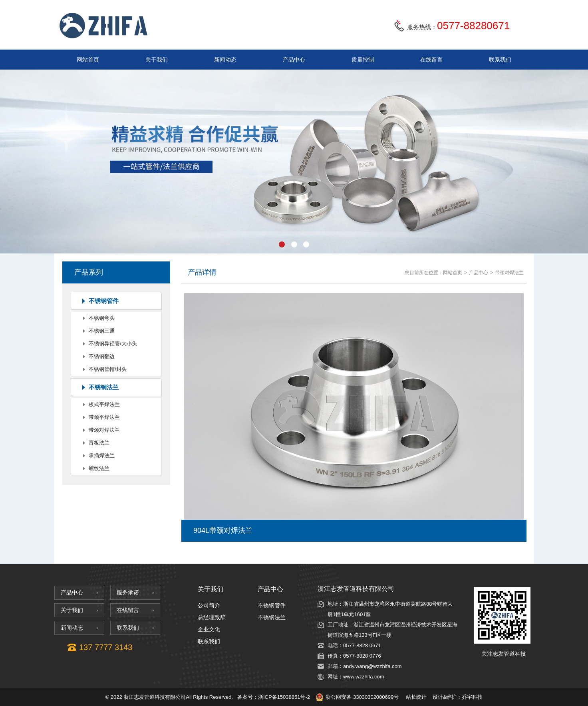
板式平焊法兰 (104, 404)
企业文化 (209, 629)
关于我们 (157, 60)
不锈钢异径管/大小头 (113, 344)
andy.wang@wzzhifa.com (372, 666)
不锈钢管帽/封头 (108, 369)
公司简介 (209, 605)
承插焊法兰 (102, 456)
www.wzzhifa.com (364, 677)
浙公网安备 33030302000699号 (357, 697)
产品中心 (294, 60)
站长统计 (416, 697)
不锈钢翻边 (102, 356)
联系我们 (500, 60)
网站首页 (88, 60)
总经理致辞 (212, 617)
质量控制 (363, 60)
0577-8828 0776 (362, 656)
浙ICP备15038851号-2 (284, 697)
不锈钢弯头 (102, 318)
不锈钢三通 (102, 331)
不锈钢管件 (104, 301)
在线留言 (431, 60)
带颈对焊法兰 (104, 430)
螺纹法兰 (99, 468)
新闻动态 (225, 60)
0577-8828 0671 (362, 645)
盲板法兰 (99, 443)
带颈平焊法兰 (104, 417)
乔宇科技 (472, 697)
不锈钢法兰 (104, 387)
